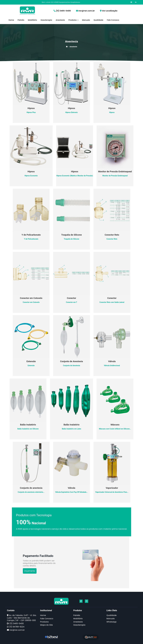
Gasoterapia (46, 20)
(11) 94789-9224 (17, 627)
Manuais (86, 20)
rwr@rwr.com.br (87, 11)
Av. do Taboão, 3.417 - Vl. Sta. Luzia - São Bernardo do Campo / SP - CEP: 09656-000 (22, 618)
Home (11, 20)
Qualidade (98, 20)
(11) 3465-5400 (63, 11)
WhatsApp (111, 622)
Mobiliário (32, 20)
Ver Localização (110, 11)
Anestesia (60, 20)
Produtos (73, 20)
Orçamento (30, 571)
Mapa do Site (46, 625)
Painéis (21, 20)
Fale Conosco (113, 20)
